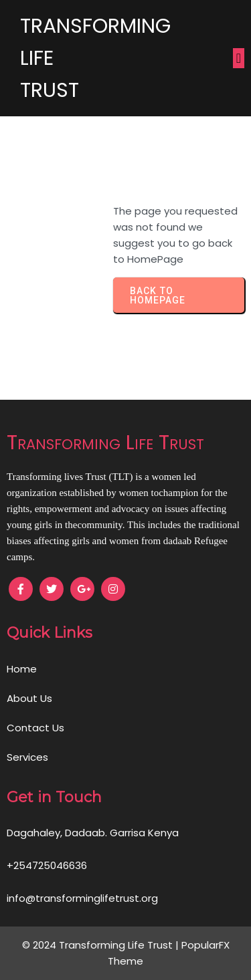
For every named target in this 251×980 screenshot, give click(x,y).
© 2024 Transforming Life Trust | (102, 945)
